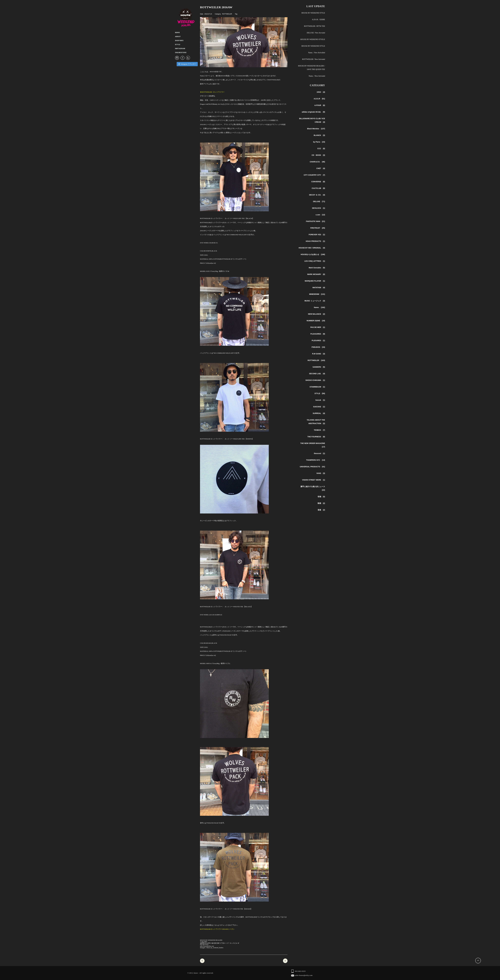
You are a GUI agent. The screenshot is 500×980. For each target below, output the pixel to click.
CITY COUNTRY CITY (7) (314, 175)
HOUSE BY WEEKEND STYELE (313, 39)
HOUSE (187, 16)
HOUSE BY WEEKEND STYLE (313, 13)
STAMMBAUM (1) (317, 387)
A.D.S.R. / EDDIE (318, 20)
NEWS (177, 33)
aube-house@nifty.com (207, 946)
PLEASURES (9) (318, 334)
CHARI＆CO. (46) (317, 162)
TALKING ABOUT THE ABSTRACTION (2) (316, 422)
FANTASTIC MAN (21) (315, 221)
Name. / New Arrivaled (317, 76)
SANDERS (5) (319, 367)
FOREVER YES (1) (317, 235)
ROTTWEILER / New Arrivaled (314, 59)
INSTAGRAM (180, 49)
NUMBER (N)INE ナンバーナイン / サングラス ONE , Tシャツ (285, 961)
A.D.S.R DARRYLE (216, 615)
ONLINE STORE (181, 53)
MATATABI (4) (319, 288)
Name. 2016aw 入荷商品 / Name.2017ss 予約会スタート (202, 961)
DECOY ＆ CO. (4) (317, 195)
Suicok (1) (320, 400)
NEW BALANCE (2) (316, 314)
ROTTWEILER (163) (316, 360)
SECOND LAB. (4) (317, 374)
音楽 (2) (321, 510)
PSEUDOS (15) (318, 347)
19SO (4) (321, 92)
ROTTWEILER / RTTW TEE (314, 26)
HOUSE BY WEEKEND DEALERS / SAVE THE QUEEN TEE (312, 68)
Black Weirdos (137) (316, 129)
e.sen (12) (320, 215)
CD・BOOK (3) (318, 155)
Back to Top (478, 961)
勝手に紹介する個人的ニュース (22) (313, 488)
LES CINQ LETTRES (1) (315, 261)
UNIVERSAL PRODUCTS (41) (312, 467)
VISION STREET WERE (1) (313, 480)
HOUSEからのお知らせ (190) (313, 254)
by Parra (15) (319, 142)
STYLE (178, 45)
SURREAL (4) (319, 413)
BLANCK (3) (319, 135)
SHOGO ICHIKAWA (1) (315, 380)
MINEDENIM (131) (317, 294)
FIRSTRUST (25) (318, 228)
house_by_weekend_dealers (215, 948)
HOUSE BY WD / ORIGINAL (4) (312, 248)
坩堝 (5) (321, 497)
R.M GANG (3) (319, 354)
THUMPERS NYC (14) (316, 460)
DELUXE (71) (319, 201)
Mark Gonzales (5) (317, 268)
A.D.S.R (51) (319, 99)
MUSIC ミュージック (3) (315, 301)
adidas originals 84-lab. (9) (313, 112)
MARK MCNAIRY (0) (316, 274)
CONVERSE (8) (318, 182)
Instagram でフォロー (187, 64)
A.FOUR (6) (320, 105)
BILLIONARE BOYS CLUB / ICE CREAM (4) (312, 120)
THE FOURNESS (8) (316, 437)
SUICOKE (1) (319, 407)
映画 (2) (321, 503)
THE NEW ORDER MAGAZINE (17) (313, 445)
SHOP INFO (179, 41)
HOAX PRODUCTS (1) (315, 241)
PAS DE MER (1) (318, 327)
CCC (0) (321, 149)
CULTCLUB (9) (318, 188)
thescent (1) (319, 453)
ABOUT (178, 37)
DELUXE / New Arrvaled (316, 33)
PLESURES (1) (318, 340)
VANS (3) (321, 473)
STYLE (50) (320, 393)
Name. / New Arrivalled (317, 53)
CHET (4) (321, 168)
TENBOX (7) (319, 430)
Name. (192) (319, 307)
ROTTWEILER (227, 14)
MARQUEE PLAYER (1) (315, 281)
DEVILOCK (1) (319, 208)
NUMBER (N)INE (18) (316, 321)
